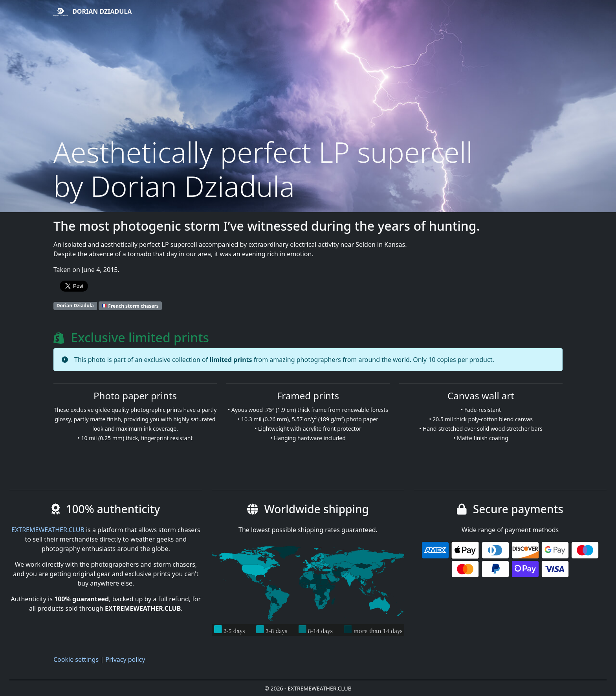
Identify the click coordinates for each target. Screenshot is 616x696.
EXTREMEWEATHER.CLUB (48, 530)
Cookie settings (76, 659)
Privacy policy (125, 659)
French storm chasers (130, 306)
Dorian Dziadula (93, 12)
